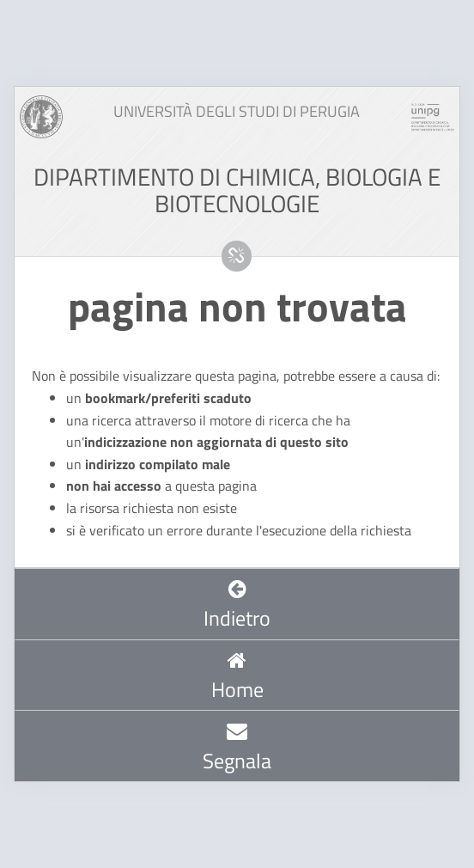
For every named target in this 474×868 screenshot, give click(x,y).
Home (237, 677)
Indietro (237, 606)
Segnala (237, 748)
